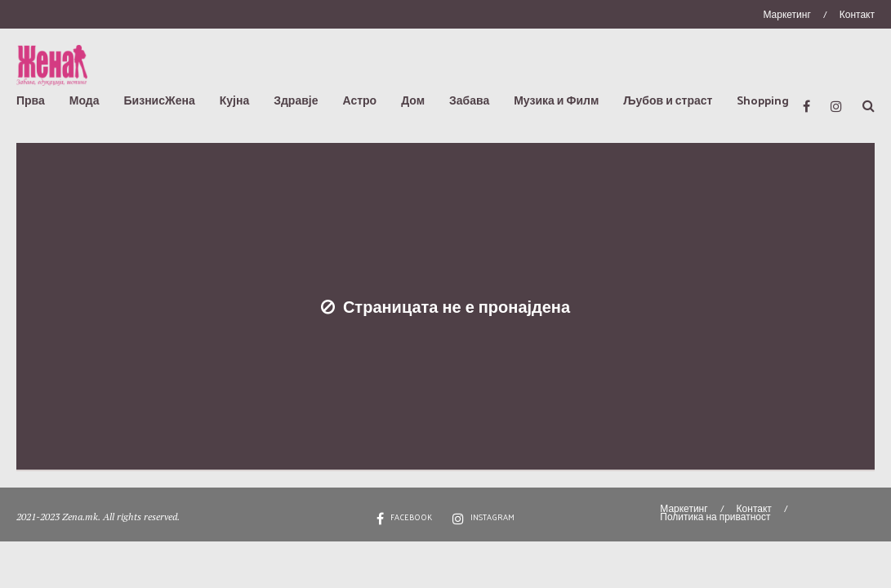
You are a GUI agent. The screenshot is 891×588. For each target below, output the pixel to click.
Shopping (763, 100)
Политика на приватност (715, 516)
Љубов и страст (668, 100)
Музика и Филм (556, 100)
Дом (413, 100)
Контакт (857, 14)
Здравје (296, 100)
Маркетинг (786, 14)
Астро (359, 100)
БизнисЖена (160, 100)
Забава (469, 100)
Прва (31, 100)
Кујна (234, 100)
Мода (85, 100)
